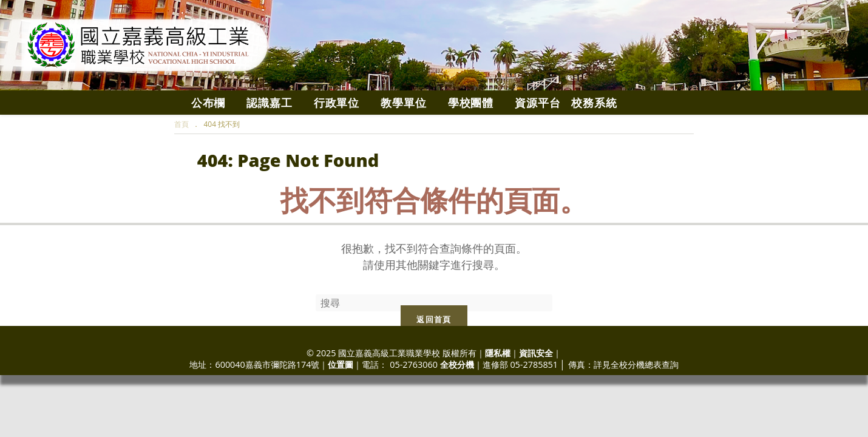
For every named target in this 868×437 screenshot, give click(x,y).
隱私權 (498, 353)
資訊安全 (536, 353)
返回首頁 (434, 319)
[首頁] (181, 124)
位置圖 (341, 364)
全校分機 (457, 364)
